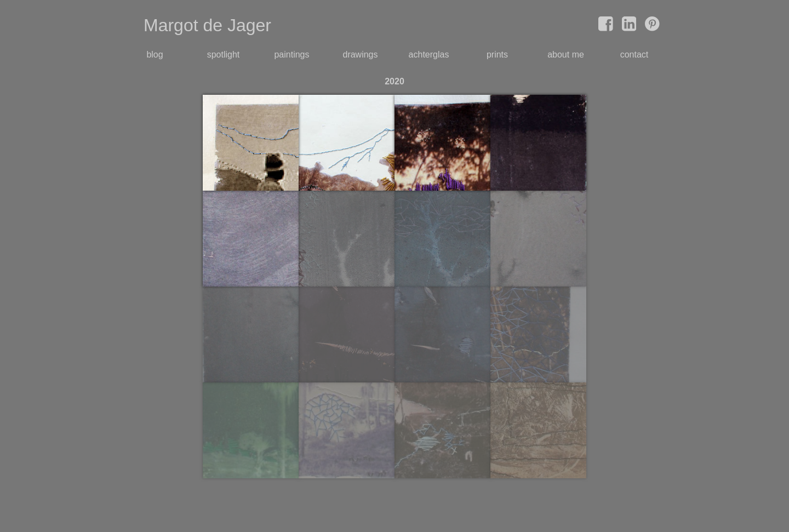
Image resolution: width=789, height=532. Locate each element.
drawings (360, 55)
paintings (291, 55)
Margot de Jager (207, 25)
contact (634, 55)
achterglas (429, 55)
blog (155, 55)
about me (566, 55)
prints (497, 55)
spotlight (224, 55)
